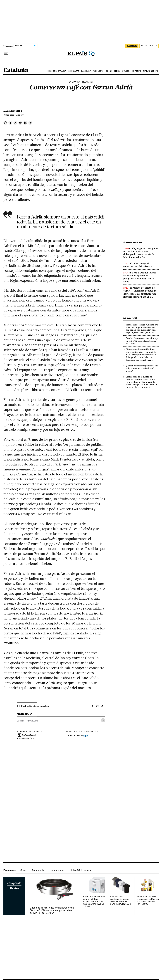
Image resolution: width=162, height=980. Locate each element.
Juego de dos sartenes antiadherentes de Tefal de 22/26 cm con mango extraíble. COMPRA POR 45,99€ (52, 911)
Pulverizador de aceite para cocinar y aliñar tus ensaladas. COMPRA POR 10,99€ (148, 900)
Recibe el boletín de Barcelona (35, 706)
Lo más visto (130, 318)
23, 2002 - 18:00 (13, 115)
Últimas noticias (151, 71)
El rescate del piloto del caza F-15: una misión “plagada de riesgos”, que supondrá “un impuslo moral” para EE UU (140, 292)
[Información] (92, 82)
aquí (86, 735)
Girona (109, 71)
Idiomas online (58, 870)
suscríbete (132, 46)
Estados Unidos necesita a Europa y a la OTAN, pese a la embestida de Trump (142, 341)
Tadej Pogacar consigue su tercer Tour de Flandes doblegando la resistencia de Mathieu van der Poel (141, 253)
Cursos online (39, 870)
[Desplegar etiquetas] (103, 720)
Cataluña (16, 70)
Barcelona (86, 71)
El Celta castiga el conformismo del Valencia (138, 265)
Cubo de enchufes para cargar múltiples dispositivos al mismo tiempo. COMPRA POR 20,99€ (94, 902)
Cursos (24, 870)
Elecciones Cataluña (57, 71)
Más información (25, 738)
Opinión (21, 721)
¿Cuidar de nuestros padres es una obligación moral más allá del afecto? (142, 368)
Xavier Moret (13, 111)
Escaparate (10, 870)
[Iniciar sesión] (149, 46)
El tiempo (137, 71)
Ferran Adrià (33, 721)
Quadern (126, 71)
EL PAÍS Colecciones (80, 870)
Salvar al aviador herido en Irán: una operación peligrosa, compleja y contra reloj (140, 277)
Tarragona (98, 71)
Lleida (117, 71)
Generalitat (74, 71)
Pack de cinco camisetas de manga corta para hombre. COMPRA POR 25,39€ (121, 900)
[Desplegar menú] (6, 54)
